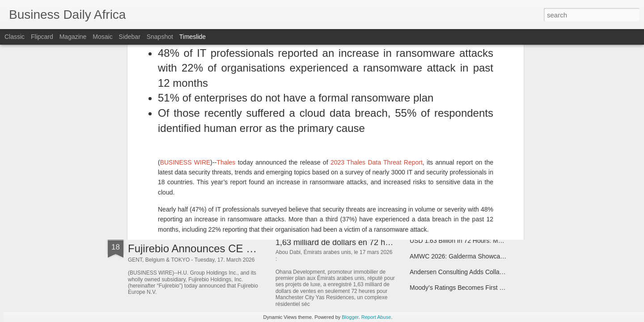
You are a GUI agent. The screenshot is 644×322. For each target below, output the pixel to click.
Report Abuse (376, 317)
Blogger (350, 317)
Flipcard (42, 37)
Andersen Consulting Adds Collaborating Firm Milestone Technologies (506, 272)
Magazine (73, 37)
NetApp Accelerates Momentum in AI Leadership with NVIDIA (495, 191)
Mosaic (102, 37)
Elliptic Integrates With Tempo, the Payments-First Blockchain (495, 113)
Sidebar (130, 37)
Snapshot (160, 37)
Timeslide (193, 37)
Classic (15, 37)
